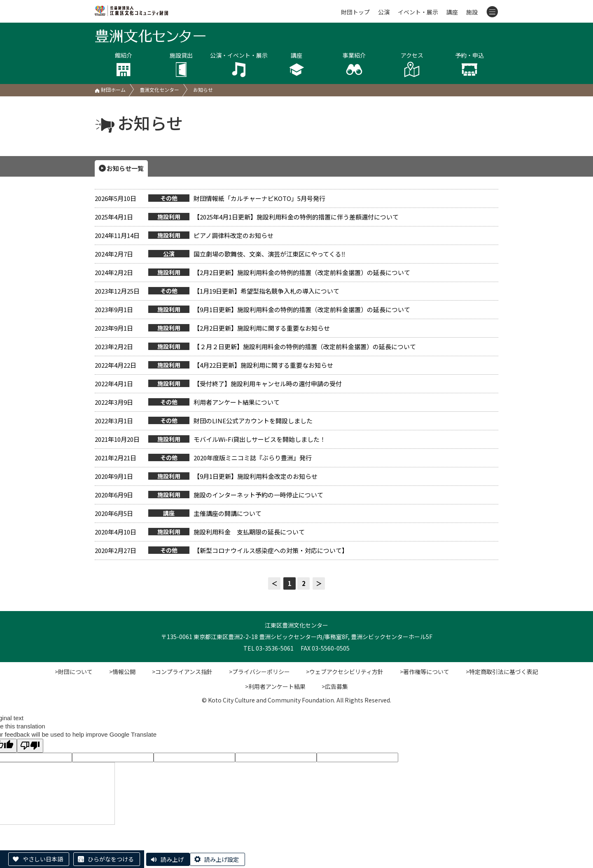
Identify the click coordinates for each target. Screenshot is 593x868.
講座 (452, 12)
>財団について (74, 672)
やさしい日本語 (43, 859)
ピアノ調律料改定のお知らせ (184, 236)
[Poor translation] (30, 745)
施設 (472, 12)
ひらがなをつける (111, 859)
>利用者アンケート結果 (275, 686)
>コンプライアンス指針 (182, 672)
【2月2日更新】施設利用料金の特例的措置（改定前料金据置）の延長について (252, 273)
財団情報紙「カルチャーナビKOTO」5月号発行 (210, 198)
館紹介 (124, 64)
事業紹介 (354, 64)
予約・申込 (469, 64)
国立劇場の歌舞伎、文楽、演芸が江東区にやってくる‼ (220, 254)
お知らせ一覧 (125, 168)
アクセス (412, 64)
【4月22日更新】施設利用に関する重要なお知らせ (214, 365)
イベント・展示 (418, 12)
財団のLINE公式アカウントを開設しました (204, 421)
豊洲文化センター (159, 90)
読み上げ (172, 859)
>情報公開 (122, 672)
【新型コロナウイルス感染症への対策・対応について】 (221, 551)
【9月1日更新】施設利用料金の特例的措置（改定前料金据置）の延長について (252, 310)
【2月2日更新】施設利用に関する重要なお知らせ (212, 328)
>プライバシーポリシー (259, 672)
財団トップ (355, 12)
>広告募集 (335, 686)
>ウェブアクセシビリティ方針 (345, 672)
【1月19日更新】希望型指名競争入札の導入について (217, 291)
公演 (384, 12)
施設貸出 (181, 64)
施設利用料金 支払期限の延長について (200, 532)
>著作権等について (425, 672)
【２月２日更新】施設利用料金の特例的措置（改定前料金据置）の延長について (255, 347)
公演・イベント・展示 (239, 64)
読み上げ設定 (222, 859)
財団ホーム (110, 90)
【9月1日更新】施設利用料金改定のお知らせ (206, 476)
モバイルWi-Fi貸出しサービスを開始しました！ (210, 439)
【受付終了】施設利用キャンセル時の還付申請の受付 (218, 384)
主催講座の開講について (178, 513)
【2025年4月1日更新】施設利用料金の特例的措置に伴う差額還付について (247, 217)
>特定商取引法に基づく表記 (502, 672)
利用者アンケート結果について (187, 402)
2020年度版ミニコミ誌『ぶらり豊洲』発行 (203, 458)
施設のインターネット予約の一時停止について (209, 495)
